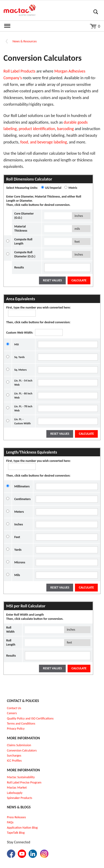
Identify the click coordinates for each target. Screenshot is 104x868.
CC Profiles (15, 761)
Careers (12, 713)
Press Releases (16, 817)
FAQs (10, 822)
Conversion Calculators (22, 750)
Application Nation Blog (22, 828)
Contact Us (14, 708)
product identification (37, 129)
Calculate (79, 280)
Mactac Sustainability (21, 777)
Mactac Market (17, 788)
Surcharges (14, 756)
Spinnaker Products (19, 798)
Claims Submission (19, 745)
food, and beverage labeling (44, 142)
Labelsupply (15, 793)
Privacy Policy (16, 729)
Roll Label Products (19, 71)
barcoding (66, 129)
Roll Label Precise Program (24, 782)
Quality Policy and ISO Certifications (30, 718)
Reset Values (52, 280)
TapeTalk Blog (16, 833)
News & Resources (25, 41)
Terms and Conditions (21, 724)
